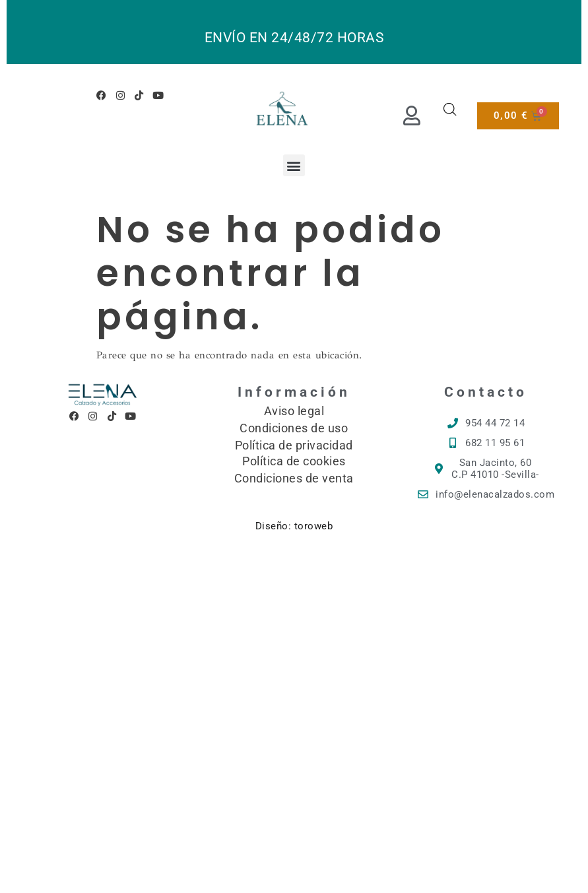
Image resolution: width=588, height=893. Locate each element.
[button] (294, 165)
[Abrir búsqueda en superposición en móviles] (450, 110)
